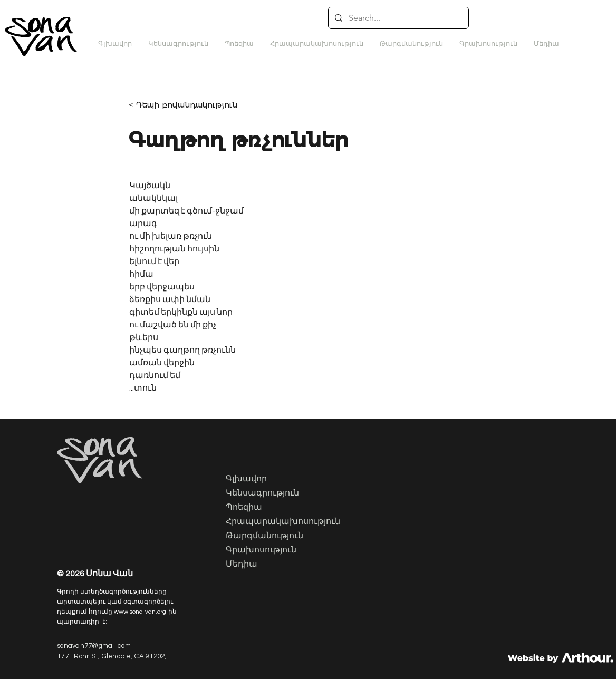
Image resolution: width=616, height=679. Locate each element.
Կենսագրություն (262, 493)
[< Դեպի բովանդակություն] (190, 105)
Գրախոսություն (261, 550)
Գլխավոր (246, 479)
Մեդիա (242, 565)
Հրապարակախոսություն (279, 522)
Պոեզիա (244, 508)
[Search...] (397, 18)
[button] (411, 44)
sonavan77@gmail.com (94, 646)
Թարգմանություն (264, 536)
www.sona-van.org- (141, 612)
